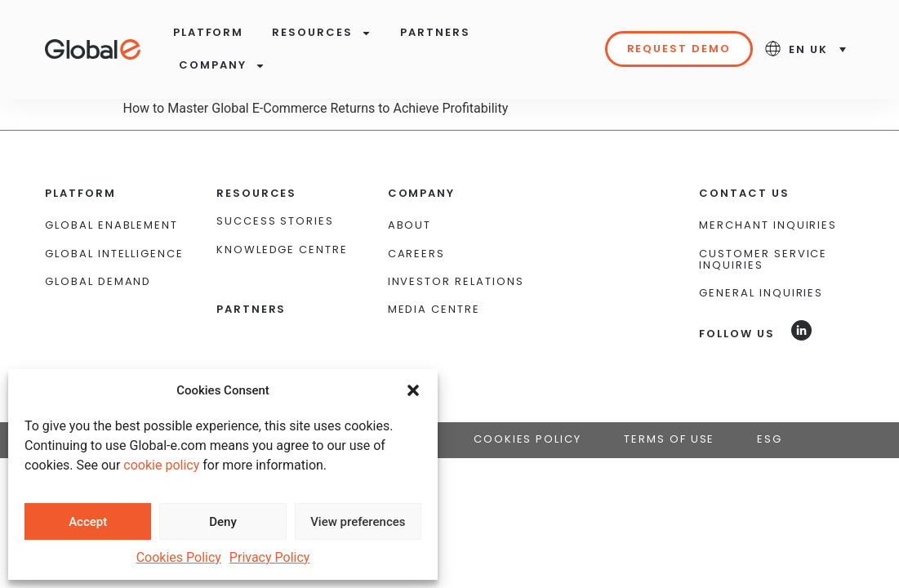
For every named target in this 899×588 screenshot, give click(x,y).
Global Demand (98, 252)
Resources (322, 33)
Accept (88, 522)
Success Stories (275, 192)
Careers (417, 223)
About (410, 196)
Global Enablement (111, 196)
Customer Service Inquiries (763, 229)
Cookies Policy (179, 557)
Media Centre (434, 280)
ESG (770, 409)
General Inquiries (761, 263)
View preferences (358, 522)
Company (222, 66)
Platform (209, 32)
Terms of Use (669, 409)
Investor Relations (456, 252)
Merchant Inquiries (768, 196)
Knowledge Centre (282, 219)
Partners (435, 32)
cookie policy (161, 465)
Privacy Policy (270, 557)
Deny (223, 522)
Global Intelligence (114, 223)
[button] (413, 390)
